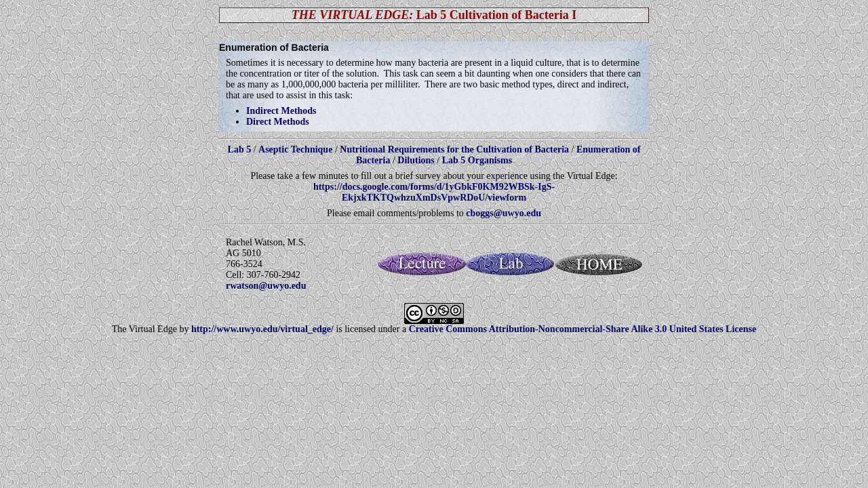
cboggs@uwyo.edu (504, 213)
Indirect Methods (281, 111)
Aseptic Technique (295, 149)
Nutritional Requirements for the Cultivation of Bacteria (454, 149)
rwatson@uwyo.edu (266, 286)
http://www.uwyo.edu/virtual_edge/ (262, 329)
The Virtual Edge (144, 329)
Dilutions (416, 160)
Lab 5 (241, 149)
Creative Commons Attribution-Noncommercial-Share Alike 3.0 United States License (583, 329)
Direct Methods (278, 122)
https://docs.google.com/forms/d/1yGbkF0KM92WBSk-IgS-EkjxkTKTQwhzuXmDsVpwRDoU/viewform (434, 192)
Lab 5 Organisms (477, 160)
